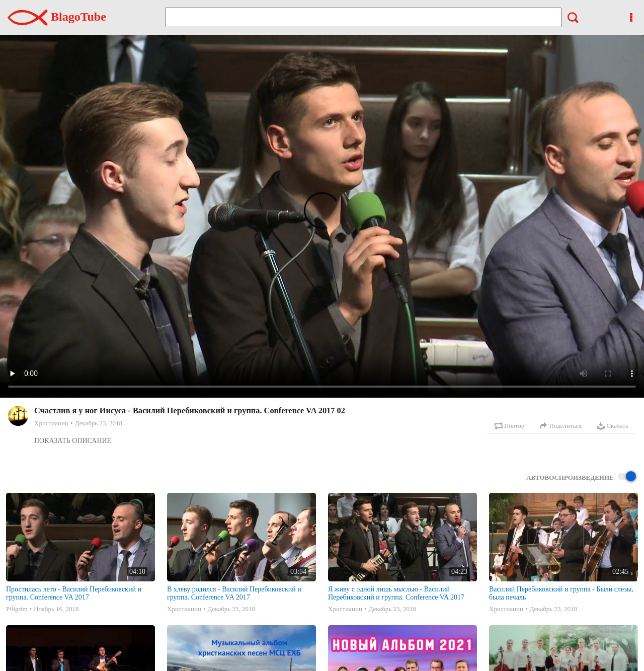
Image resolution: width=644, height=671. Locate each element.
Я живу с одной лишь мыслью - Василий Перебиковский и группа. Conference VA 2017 (396, 593)
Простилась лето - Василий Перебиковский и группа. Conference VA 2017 (74, 593)
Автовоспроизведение (581, 477)
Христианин (51, 423)
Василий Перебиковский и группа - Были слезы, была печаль (561, 593)
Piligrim (17, 609)
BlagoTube (57, 17)
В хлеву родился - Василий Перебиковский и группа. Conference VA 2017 (234, 593)
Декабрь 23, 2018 (98, 423)
